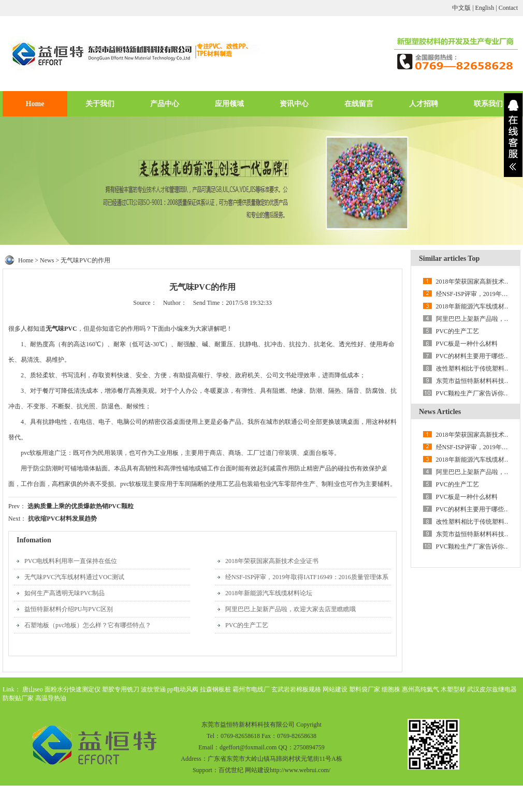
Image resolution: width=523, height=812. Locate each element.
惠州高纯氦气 (420, 689)
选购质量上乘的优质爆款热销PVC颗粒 (81, 506)
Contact (508, 8)
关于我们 (100, 104)
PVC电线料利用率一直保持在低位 (71, 561)
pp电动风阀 (183, 689)
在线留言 (359, 104)
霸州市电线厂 (251, 689)
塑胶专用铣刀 (121, 689)
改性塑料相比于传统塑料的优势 (480, 368)
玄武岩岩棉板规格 (296, 689)
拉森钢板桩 (215, 689)
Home (35, 104)
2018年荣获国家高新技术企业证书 (272, 561)
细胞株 (391, 689)
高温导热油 (51, 698)
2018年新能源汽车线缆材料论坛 (269, 593)
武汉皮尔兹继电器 (492, 689)
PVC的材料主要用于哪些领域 (476, 356)
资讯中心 (294, 104)
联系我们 (488, 104)
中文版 (461, 8)
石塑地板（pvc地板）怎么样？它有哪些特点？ (88, 625)
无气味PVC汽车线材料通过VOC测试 (74, 577)
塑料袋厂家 (365, 689)
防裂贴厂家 (18, 698)
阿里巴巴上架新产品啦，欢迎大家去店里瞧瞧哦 (290, 609)
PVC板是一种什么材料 (467, 344)
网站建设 (335, 689)
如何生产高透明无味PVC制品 (64, 593)
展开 (513, 135)
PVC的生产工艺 (247, 625)
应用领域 (229, 104)
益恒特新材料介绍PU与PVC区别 (69, 609)
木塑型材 (453, 689)
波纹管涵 (153, 689)
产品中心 (165, 104)
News (47, 260)
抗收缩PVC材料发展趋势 (62, 519)
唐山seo (33, 689)
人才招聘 (424, 104)
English (485, 8)
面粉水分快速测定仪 (72, 689)
